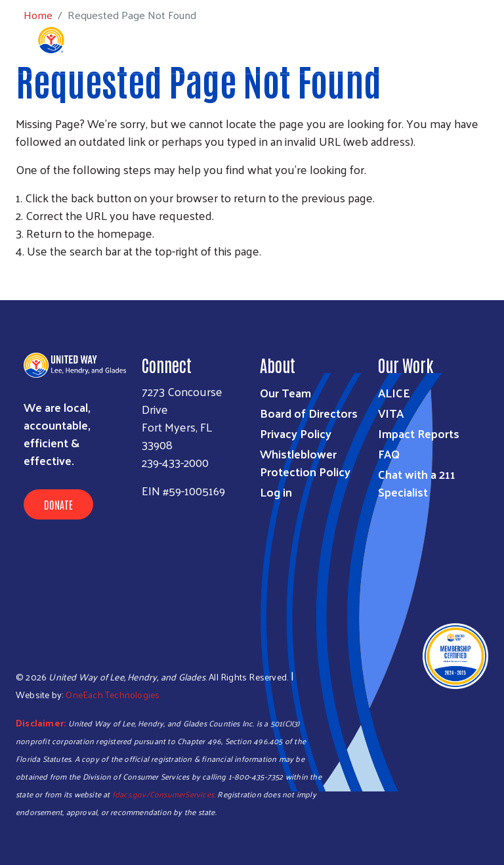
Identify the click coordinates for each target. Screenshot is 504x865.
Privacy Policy (296, 433)
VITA (391, 413)
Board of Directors (309, 413)
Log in (276, 492)
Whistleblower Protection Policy (305, 462)
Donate (58, 504)
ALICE (394, 392)
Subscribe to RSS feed (21, 275)
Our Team (285, 392)
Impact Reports (419, 433)
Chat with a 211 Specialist (417, 483)
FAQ (389, 454)
